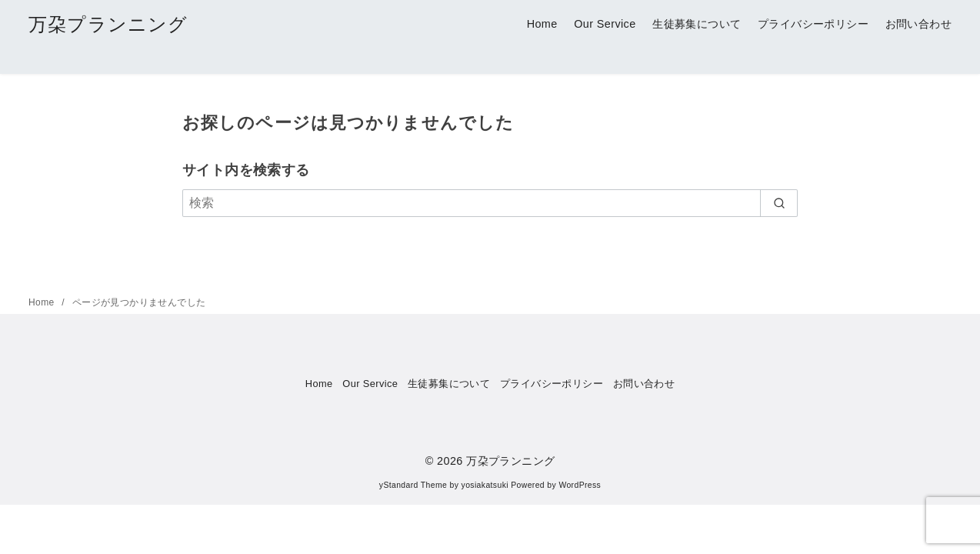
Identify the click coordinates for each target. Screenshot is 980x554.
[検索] (490, 203)
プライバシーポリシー (813, 24)
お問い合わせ (918, 24)
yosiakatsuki (485, 485)
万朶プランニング (108, 24)
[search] (779, 203)
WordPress (580, 485)
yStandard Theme (413, 485)
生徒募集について (697, 24)
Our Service (605, 24)
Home (542, 24)
